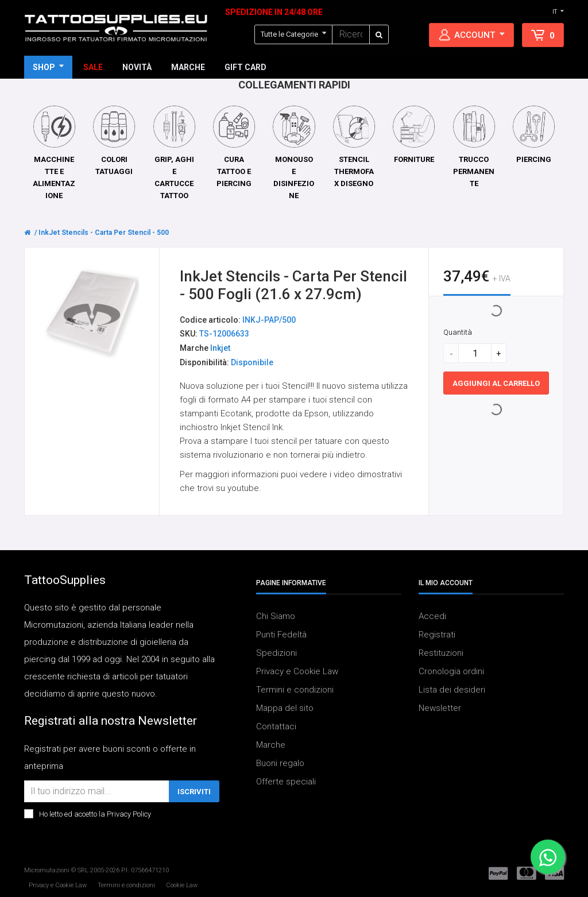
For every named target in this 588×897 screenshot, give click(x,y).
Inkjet (220, 349)
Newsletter (440, 708)
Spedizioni (276, 653)
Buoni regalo (280, 763)
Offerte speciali (286, 782)
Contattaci (276, 726)
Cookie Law (182, 885)
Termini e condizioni (295, 690)
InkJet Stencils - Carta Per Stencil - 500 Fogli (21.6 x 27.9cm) (139, 233)
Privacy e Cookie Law (297, 671)
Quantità (458, 333)
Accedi (432, 616)
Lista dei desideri (452, 690)
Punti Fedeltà (281, 635)
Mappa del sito (285, 708)
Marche (271, 745)
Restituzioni (441, 653)
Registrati (437, 635)
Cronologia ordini (451, 671)
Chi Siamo (276, 616)
